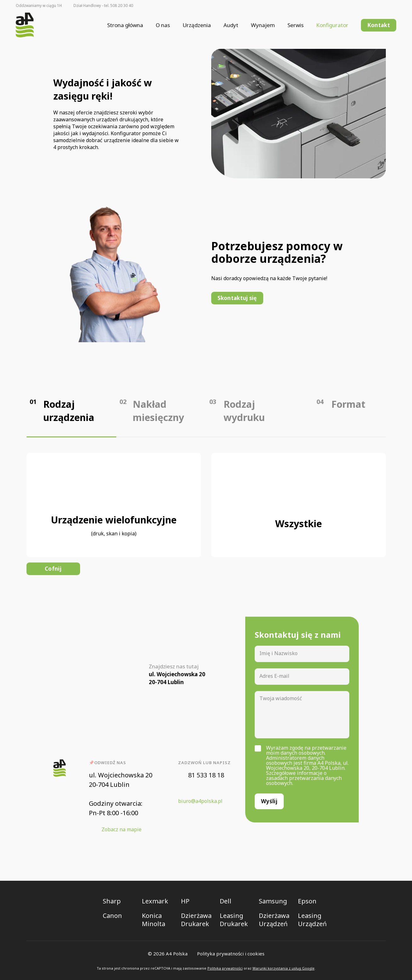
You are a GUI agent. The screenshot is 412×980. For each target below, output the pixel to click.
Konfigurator (332, 25)
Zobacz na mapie (122, 829)
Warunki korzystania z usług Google (284, 968)
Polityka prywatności (225, 968)
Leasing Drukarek (234, 920)
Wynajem (263, 25)
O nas (163, 25)
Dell (226, 901)
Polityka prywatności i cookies (231, 954)
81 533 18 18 (206, 775)
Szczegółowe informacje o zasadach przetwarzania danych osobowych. (304, 778)
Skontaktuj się (237, 298)
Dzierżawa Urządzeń (274, 920)
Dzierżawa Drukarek (196, 920)
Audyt (231, 25)
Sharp (112, 901)
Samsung (273, 901)
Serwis (296, 25)
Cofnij (53, 569)
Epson (307, 901)
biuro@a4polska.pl (200, 801)
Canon (112, 916)
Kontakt (379, 25)
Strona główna (125, 25)
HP (185, 901)
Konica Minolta (154, 920)
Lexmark (155, 901)
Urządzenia (197, 25)
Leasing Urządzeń (312, 920)
